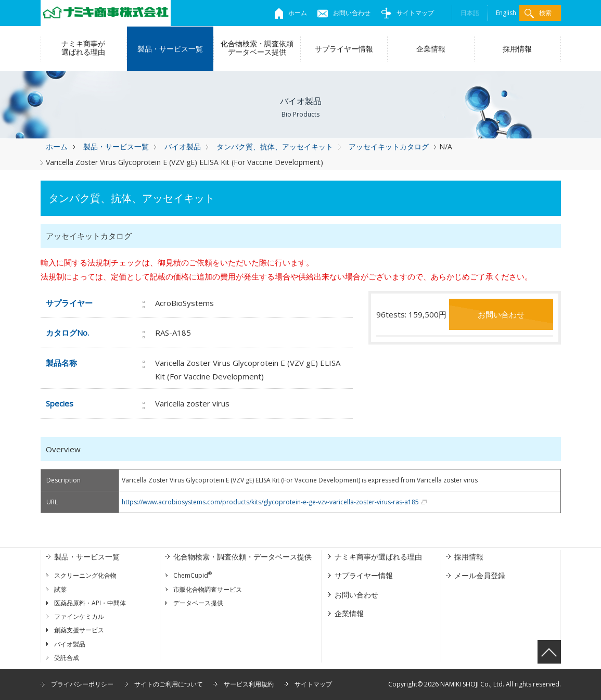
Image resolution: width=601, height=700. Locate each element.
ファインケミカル (79, 616)
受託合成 (67, 658)
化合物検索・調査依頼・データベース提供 (242, 557)
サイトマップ (407, 13)
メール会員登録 (480, 575)
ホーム (291, 13)
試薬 (60, 589)
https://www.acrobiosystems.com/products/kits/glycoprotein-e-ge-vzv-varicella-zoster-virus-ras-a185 (270, 502)
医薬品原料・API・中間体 (90, 603)
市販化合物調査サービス (208, 589)
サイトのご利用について (169, 684)
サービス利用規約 (249, 684)
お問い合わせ (344, 13)
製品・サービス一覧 (170, 49)
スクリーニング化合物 (85, 575)
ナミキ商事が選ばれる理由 (83, 48)
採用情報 (517, 49)
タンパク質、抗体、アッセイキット (275, 147)
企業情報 (431, 49)
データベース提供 (198, 603)
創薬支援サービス (79, 630)
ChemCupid (193, 575)
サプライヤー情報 (344, 49)
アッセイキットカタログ (389, 147)
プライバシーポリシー (82, 684)
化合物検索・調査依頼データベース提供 (257, 48)
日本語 (470, 13)
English (506, 13)
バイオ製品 (183, 147)
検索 (538, 13)
